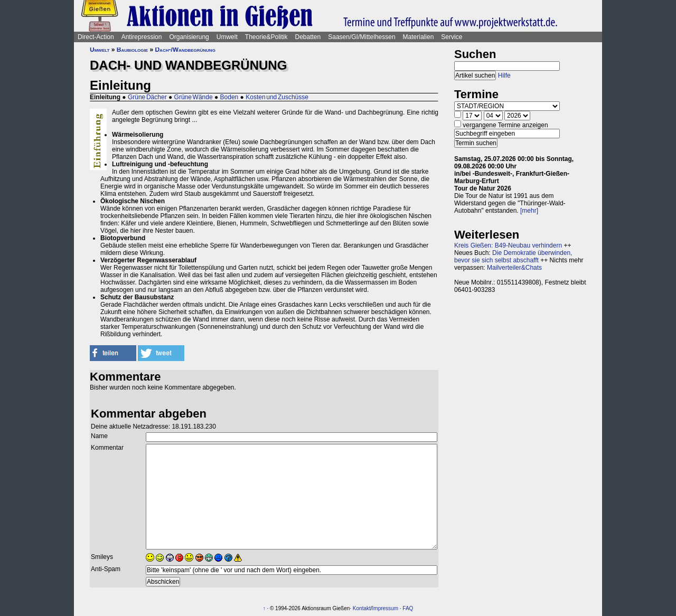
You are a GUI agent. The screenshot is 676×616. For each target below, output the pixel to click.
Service (452, 37)
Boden (229, 97)
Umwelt (227, 37)
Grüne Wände (194, 97)
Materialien (419, 37)
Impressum (385, 608)
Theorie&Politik (266, 37)
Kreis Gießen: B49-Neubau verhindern (508, 245)
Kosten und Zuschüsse (277, 97)
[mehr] (529, 211)
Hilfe (504, 75)
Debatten (308, 37)
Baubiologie (132, 50)
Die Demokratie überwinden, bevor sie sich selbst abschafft (513, 257)
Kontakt (362, 608)
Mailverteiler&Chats (514, 268)
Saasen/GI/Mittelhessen (362, 37)
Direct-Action (96, 37)
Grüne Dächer (147, 97)
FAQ (408, 608)
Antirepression (142, 37)
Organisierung (189, 37)
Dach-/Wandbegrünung (185, 50)
